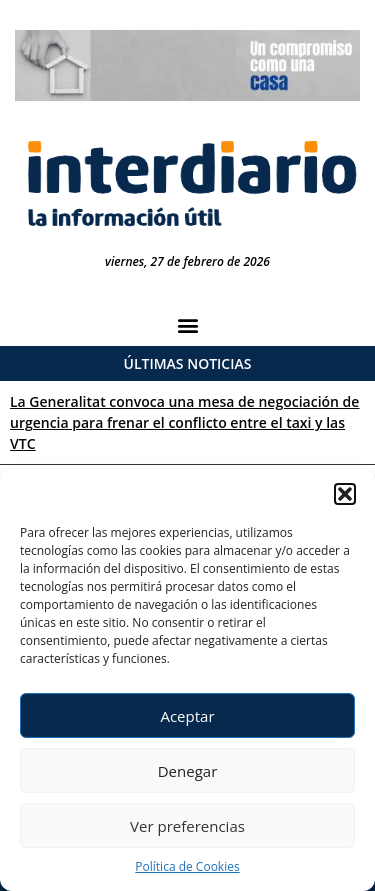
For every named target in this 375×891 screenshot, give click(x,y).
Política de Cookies (187, 866)
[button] (345, 494)
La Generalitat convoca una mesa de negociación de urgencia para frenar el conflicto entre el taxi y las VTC (184, 422)
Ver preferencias (187, 826)
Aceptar (187, 716)
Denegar (188, 771)
